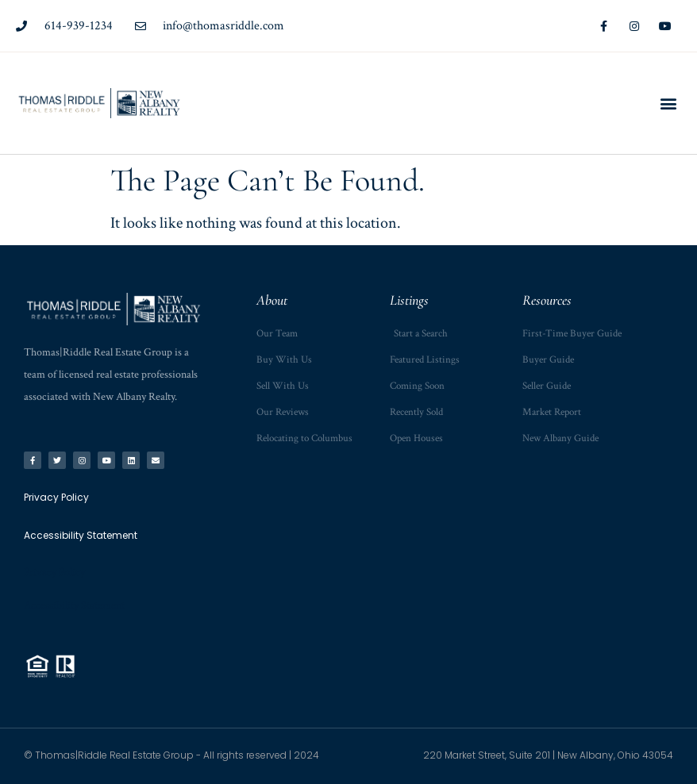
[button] (668, 103)
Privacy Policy (54, 572)
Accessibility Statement (74, 605)
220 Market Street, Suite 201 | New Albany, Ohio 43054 (548, 755)
